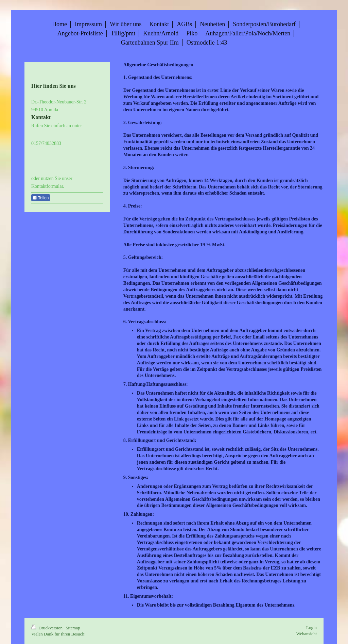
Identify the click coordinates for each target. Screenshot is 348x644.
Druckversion (47, 628)
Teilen (41, 198)
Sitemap (73, 628)
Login (311, 628)
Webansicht (307, 634)
